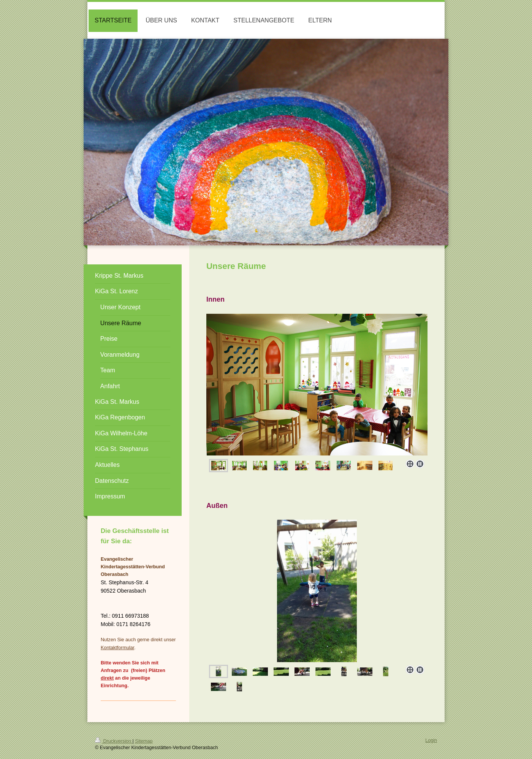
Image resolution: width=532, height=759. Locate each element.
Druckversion (114, 741)
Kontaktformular (117, 648)
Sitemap (144, 741)
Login (431, 740)
